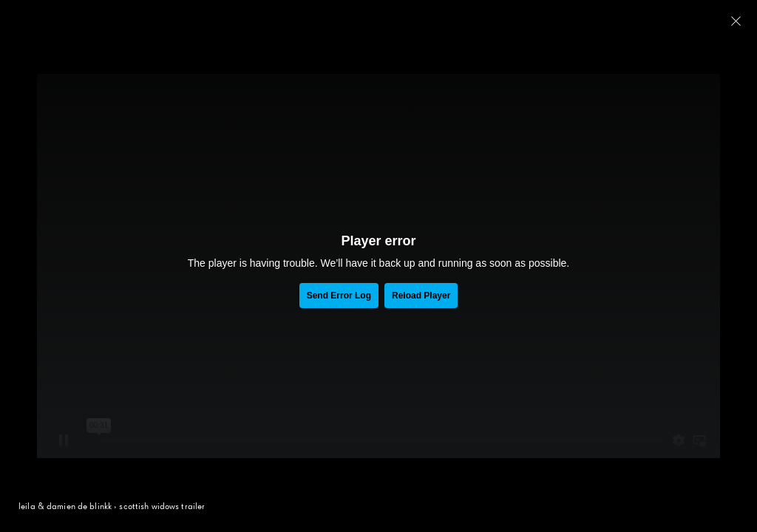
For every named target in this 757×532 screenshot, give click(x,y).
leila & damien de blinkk (65, 507)
